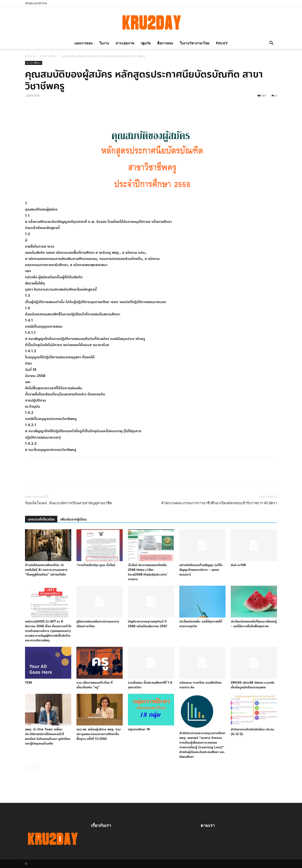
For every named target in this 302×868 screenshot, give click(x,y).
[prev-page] (28, 767)
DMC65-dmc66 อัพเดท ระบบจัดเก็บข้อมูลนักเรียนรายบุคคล (253, 685)
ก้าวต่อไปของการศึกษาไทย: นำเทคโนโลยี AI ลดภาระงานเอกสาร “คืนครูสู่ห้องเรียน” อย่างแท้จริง (46, 570)
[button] (271, 43)
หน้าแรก (30, 56)
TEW (28, 683)
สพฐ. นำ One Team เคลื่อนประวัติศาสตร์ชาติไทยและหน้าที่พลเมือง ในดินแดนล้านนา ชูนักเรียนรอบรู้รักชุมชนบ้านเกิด (48, 737)
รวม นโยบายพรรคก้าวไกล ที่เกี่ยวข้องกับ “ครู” (94, 685)
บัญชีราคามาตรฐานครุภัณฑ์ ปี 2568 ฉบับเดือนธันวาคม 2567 (147, 624)
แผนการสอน (84, 43)
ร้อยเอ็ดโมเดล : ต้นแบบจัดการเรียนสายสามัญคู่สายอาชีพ (68, 503)
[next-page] (36, 767)
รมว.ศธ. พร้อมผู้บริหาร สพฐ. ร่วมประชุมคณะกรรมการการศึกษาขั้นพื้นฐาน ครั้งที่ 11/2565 (99, 734)
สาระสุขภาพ (125, 43)
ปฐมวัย (146, 43)
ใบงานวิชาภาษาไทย (195, 43)
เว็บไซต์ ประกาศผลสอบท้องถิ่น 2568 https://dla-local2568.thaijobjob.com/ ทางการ (148, 572)
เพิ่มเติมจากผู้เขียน (73, 519)
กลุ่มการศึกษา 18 (139, 729)
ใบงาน (104, 43)
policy (222, 43)
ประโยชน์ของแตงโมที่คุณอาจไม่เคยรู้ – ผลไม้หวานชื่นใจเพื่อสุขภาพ (254, 624)
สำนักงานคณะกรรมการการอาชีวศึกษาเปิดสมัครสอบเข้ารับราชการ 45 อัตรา (219, 503)
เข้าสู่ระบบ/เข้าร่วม (36, 3)
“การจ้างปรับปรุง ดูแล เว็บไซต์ (96, 565)
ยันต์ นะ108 (238, 565)
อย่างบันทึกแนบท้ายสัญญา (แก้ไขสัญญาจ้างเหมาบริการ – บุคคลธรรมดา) (201, 570)
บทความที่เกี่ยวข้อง (41, 519)
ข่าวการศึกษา (48, 56)
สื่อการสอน (165, 43)
